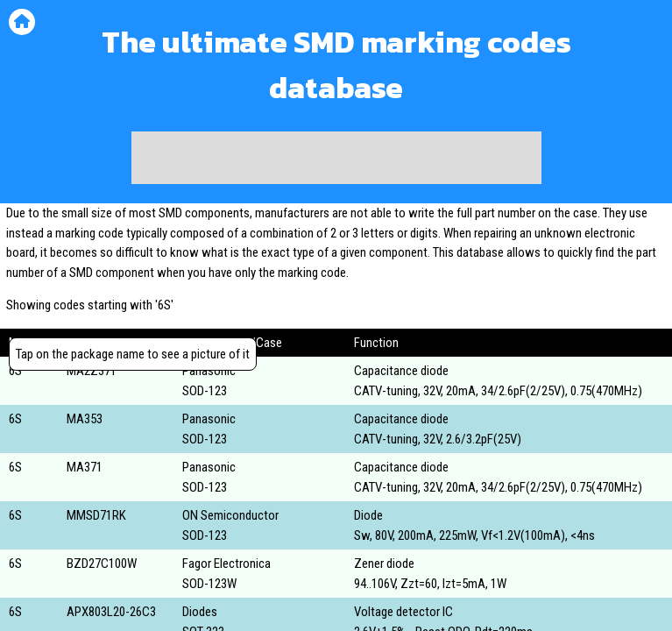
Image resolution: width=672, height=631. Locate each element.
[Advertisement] (336, 158)
